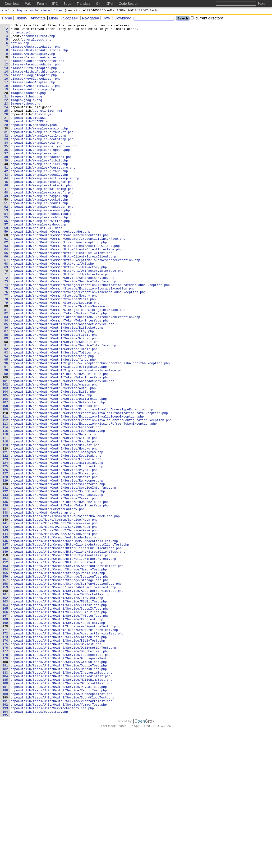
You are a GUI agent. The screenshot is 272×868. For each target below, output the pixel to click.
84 (6, 380)
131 (5, 581)
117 (5, 521)
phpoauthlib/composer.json (34, 145)
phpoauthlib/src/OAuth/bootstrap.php (43, 611)
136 (5, 602)
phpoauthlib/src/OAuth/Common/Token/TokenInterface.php (60, 380)
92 (6, 414)
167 (5, 734)
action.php (20, 47)
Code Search (129, 4)
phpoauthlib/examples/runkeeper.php (42, 243)
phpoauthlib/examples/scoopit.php (40, 248)
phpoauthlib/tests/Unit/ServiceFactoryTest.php (52, 845)
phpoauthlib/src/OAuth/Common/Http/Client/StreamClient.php (63, 303)
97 (6, 436)
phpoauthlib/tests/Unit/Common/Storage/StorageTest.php (60, 692)
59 (6, 273)
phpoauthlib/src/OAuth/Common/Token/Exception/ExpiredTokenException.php (75, 376)
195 (5, 854)
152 (5, 670)
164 (5, 721)
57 (6, 265)
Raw (105, 19)
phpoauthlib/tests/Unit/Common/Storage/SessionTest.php (60, 687)
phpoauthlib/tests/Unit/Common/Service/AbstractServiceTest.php (67, 675)
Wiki (28, 4)
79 (6, 359)
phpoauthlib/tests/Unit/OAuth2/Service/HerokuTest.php (59, 798)
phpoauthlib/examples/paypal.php (39, 231)
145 (5, 640)
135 (5, 598)
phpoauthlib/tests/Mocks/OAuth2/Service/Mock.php (54, 636)
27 (6, 137)
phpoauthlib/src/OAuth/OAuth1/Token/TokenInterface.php (60, 448)
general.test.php (37, 43)
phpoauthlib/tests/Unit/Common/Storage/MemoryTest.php (59, 679)
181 (5, 794)
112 (5, 500)
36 (6, 175)
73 (6, 333)
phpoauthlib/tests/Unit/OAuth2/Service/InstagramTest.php (62, 803)
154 (5, 679)
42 (6, 201)
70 (6, 320)
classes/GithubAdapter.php (34, 77)
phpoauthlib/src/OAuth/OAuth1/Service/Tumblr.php (54, 414)
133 (5, 589)
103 (5, 461)
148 (5, 653)
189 (5, 828)
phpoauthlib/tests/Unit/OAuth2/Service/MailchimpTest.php (62, 811)
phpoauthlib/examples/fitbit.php (39, 188)
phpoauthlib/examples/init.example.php (45, 209)
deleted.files (51, 11)
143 (5, 632)
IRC (55, 4)
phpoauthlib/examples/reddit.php (39, 239)
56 (6, 261)
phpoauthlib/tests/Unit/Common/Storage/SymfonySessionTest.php (66, 696)
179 (5, 785)
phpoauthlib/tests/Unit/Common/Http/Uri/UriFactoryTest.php (63, 666)
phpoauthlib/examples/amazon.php (39, 150)
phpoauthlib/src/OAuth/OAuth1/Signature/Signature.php (59, 436)
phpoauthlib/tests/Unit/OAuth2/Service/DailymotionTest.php (63, 773)
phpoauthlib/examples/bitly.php (38, 158)
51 (6, 239)
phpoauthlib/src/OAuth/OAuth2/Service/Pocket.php (54, 564)
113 (5, 504)
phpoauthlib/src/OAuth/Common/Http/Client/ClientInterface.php (66, 295)
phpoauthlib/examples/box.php (37, 167)
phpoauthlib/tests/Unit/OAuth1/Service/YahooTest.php (58, 743)
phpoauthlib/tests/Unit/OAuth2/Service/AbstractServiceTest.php (67, 756)
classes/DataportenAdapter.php (37, 64)
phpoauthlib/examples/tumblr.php (39, 256)
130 (5, 576)
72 (6, 329)
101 (5, 453)
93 (6, 418)
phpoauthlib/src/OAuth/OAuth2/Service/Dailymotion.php (59, 474)
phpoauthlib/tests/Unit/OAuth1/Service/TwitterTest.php (60, 734)
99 (6, 444)
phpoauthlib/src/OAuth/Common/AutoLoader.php (50, 273)
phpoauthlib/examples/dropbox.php (40, 175)
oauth (32, 11)
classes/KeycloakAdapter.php (36, 90)
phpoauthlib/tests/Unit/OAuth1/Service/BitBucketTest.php (62, 709)
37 (6, 179)
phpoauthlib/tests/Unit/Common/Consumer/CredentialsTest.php (64, 645)
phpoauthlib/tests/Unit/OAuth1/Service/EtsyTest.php (57, 713)
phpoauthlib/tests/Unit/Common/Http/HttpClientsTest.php (61, 662)
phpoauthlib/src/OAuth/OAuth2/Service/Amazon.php (54, 457)
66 (6, 303)
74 (6, 337)
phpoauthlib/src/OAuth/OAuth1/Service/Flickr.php (54, 401)
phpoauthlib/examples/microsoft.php (42, 226)
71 (6, 325)
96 (6, 431)
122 (5, 542)
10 (6, 64)
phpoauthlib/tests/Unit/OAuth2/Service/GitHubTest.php (59, 790)
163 (5, 717)
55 (6, 256)
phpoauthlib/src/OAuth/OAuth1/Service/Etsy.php (52, 393)
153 (5, 675)
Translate (83, 4)
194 (5, 850)
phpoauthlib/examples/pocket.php (39, 235)
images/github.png (26, 111)
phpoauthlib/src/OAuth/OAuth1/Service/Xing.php (52, 423)
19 (6, 103)
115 (5, 512)
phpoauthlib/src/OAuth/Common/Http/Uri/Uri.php (52, 312)
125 (5, 555)
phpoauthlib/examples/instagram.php (42, 214)
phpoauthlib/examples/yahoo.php (38, 265)
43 (6, 205)
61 (6, 282)
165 (5, 726)
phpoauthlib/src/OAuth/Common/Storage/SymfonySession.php (62, 363)
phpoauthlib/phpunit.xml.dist (37, 269)
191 (5, 837)
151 (5, 666)
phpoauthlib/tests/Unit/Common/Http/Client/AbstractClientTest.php (70, 649)
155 (5, 683)
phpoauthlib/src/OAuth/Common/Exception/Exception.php (59, 286)
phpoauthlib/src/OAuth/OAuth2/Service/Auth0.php (53, 461)
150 (5, 662)
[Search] (154, 19)
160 (5, 704)
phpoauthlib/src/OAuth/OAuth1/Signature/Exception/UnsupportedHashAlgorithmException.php (90, 431)
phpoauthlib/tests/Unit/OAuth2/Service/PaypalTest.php (59, 820)
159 (5, 700)
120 (5, 534)
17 (6, 94)
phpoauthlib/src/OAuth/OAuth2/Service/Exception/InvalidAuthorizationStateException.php (89, 491)
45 (6, 214)
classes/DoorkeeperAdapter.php (37, 69)
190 (5, 832)
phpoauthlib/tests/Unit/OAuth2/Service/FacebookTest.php (61, 781)
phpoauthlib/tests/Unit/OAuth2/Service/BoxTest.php (56, 768)
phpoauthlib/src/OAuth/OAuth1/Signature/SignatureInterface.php (67, 440)
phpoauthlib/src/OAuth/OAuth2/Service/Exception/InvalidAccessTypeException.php (82, 487)
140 (5, 619)
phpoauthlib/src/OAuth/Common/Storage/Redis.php (53, 354)
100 (5, 448)
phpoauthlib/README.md (30, 141)
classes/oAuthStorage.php (33, 103)
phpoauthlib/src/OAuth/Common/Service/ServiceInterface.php (63, 333)
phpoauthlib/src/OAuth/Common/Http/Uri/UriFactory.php (59, 316)
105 (5, 470)
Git (98, 4)
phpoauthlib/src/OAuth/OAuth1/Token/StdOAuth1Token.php (60, 444)
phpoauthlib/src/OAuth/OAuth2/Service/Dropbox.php (55, 482)
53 (6, 248)
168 (5, 739)
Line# (52, 19)
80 (6, 363)
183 (5, 803)
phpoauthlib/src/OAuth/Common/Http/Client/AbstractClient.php (65, 290)
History (20, 19)
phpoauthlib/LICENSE (28, 137)
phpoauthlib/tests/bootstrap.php (39, 850)
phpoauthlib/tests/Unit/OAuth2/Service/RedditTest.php (59, 824)
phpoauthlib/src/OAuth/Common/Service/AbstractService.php (62, 329)
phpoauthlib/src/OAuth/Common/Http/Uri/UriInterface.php (61, 325)
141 (5, 623)
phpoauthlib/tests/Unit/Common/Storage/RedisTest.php (58, 683)
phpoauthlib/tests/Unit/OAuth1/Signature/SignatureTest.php (63, 747)
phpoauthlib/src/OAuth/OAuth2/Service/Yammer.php (54, 593)
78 (6, 354)
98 (6, 440)
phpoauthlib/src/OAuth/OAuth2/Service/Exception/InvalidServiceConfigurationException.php (91, 500)
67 (6, 308)
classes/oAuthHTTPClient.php (36, 98)
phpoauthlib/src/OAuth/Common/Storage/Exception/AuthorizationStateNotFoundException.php (90, 337)
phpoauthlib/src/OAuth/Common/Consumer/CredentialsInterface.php (68, 282)
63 (6, 290)
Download (121, 19)
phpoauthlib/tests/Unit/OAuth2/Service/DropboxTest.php (60, 777)
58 (6, 269)
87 (6, 393)
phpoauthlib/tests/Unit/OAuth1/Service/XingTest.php (57, 739)
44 (6, 209)
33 (6, 162)
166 (5, 730)
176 (5, 773)
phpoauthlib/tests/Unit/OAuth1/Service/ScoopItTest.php (60, 726)
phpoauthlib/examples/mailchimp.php (42, 222)
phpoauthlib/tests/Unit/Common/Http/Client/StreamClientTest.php (68, 657)
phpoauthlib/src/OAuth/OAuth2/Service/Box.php (51, 470)
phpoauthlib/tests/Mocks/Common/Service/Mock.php (54, 619)
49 (6, 231)
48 (6, 226)
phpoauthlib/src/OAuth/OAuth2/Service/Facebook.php (56, 508)
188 (5, 824)
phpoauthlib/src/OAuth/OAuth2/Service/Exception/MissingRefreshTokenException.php (84, 504)
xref (5, 11)
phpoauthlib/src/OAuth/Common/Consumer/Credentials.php (60, 278)
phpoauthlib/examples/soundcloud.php (43, 252)
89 (6, 401)
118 (5, 525)
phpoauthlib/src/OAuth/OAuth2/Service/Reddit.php (54, 568)
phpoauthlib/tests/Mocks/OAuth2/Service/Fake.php (54, 632)
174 (5, 764)
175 (5, 768)
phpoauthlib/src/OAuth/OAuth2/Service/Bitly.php (53, 465)
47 (6, 222)
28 (6, 141)
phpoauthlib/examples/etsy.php (37, 179)
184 (5, 807)
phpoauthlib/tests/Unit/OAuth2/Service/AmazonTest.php (59, 760)
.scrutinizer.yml (48, 128)
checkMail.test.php (38, 39)
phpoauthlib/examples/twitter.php (40, 261)
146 (5, 645)
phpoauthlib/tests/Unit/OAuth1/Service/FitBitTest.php (59, 717)
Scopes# (69, 19)
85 (6, 384)
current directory (207, 19)
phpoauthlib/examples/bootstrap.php (42, 162)
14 (6, 81)
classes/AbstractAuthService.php (39, 56)
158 (5, 696)
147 (5, 649)
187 (5, 820)
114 (5, 508)
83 (6, 376)
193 (5, 845)
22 (6, 115)
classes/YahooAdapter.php (33, 94)
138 (5, 611)
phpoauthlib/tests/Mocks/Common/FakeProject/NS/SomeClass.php (65, 615)
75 (6, 342)
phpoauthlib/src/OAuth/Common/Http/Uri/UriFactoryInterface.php (67, 320)
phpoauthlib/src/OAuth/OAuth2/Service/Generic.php (55, 517)
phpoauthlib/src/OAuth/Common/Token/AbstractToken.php (59, 372)
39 (6, 188)
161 (5, 709)
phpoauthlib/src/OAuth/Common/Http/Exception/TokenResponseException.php (75, 308)
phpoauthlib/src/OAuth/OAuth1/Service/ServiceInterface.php (63, 410)
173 (5, 760)
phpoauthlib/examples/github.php (39, 201)
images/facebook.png (28, 107)
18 (6, 98)
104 (5, 465)
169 (5, 743)
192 (5, 841)
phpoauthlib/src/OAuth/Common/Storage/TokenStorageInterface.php (68, 367)
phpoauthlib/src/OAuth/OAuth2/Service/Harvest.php (55, 529)
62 (6, 286)
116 (5, 517)
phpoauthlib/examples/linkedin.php (41, 218)
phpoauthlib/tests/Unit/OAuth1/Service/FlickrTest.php (59, 721)
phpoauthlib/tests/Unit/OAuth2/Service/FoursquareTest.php (62, 785)
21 (6, 111)
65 (6, 299)
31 (6, 154)
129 (5, 572)
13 (6, 77)
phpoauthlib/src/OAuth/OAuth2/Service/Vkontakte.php (57, 589)
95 (6, 427)
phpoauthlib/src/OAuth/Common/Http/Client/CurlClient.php (62, 299)
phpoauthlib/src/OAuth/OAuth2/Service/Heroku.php (54, 534)
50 (6, 235)
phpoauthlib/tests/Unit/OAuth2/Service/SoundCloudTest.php (62, 832)
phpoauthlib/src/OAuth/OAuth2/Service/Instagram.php (57, 538)
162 (5, 713)
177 (5, 777)
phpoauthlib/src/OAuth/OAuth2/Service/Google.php (54, 525)
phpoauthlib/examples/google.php (39, 205)
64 (6, 295)
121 (5, 538)
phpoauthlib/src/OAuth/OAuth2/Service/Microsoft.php (57, 555)
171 (5, 751)
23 (6, 120)
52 (6, 243)
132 (5, 585)
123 (5, 547)
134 (5, 593)
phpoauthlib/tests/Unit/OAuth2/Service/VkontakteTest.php (62, 837)
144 (5, 636)
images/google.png (26, 115)
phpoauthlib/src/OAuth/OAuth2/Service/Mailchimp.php (57, 551)
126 (5, 559)
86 (6, 389)
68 (6, 312)
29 (6, 145)
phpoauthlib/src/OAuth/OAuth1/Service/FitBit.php (54, 397)
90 (6, 406)
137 (5, 606)
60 (6, 278)
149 (5, 657)
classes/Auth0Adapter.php (33, 60)
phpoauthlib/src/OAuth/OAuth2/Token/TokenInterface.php (60, 602)
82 (6, 372)
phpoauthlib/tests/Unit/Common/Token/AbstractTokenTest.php (63, 700)
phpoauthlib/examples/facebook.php (41, 184)
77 (6, 350)
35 (6, 171)
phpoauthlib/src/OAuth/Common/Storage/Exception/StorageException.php (73, 342)
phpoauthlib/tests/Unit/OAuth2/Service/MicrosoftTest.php (62, 815)
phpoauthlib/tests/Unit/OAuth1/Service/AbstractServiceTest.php (67, 704)
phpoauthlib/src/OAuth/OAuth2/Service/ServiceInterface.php (63, 581)
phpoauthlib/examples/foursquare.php (43, 197)
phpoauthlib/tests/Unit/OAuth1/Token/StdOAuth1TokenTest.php (64, 751)
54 (6, 252)
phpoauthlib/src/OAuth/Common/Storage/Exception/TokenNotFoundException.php (78, 346)
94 (6, 423)
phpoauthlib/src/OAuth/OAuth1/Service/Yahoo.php (53, 427)
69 (6, 316)
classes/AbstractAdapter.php (36, 51)
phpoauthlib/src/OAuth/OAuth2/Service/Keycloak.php (56, 542)
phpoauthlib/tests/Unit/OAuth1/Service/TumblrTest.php (59, 730)
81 (6, 367)
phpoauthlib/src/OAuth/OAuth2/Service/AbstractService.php (62, 453)
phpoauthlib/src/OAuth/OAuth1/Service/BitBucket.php (57, 389)
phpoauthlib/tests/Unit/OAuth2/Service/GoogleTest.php (59, 794)
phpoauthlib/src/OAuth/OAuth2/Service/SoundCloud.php (58, 585)
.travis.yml (21, 34)
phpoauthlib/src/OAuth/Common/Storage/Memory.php (54, 350)
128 (5, 568)
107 (5, 478)
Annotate (37, 19)
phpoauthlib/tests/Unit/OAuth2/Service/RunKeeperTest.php (62, 828)
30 (6, 150)
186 (5, 815)
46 (6, 218)
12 (6, 73)
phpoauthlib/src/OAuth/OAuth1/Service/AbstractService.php (62, 384)
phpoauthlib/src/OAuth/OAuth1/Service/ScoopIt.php (55, 406)
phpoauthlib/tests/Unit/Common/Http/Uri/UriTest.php (57, 670)
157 (5, 692)
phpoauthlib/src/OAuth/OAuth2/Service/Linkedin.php (56, 547)
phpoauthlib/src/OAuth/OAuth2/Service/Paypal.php (54, 559)
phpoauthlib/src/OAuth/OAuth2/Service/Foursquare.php (58, 512)
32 (6, 158)
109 (5, 487)
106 (5, 474)
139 (5, 615)
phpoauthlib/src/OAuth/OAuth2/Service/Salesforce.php (58, 576)
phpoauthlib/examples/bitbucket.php (42, 154)
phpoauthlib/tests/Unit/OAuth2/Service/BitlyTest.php (58, 764)
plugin (20, 11)
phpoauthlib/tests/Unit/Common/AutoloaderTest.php (55, 640)
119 (5, 529)
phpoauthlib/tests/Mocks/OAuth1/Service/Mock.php (54, 628)
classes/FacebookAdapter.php (36, 73)
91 (6, 410)
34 (6, 167)
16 (6, 90)
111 (5, 495)
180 (5, 790)
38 (6, 184)
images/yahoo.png (25, 120)
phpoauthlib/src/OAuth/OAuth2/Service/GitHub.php (54, 521)
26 (6, 133)
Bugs (67, 4)
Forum (42, 4)
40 (6, 192)
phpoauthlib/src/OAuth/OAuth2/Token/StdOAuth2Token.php (60, 598)
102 (5, 457)
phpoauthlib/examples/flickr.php (39, 192)
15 (6, 86)
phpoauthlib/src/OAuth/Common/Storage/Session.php (55, 359)
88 (6, 397)
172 (5, 756)
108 (5, 482)
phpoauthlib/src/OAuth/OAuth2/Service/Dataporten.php (58, 478)
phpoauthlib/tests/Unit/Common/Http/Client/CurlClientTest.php (66, 653)
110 (5, 491)
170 (5, 747)
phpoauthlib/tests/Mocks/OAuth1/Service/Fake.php (54, 623)
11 (6, 69)
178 (5, 781)
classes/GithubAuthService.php (37, 81)
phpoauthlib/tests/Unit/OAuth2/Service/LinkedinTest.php (61, 807)
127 (5, 564)
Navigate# (89, 19)
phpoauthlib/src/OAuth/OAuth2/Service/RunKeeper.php (57, 572)
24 (6, 124)
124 (5, 551)
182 (5, 798)
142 (5, 628)
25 (6, 128)
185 (5, 811)
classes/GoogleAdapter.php (34, 86)
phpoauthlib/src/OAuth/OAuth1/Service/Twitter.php (55, 418)
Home (7, 19)
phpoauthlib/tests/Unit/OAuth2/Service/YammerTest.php (59, 841)
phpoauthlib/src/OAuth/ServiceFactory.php (48, 606)
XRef (109, 4)
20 (6, 107)
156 (5, 687)
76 (6, 346)
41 (6, 197)
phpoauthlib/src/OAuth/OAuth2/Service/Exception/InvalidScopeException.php (77, 495)
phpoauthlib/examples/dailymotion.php (44, 171)
